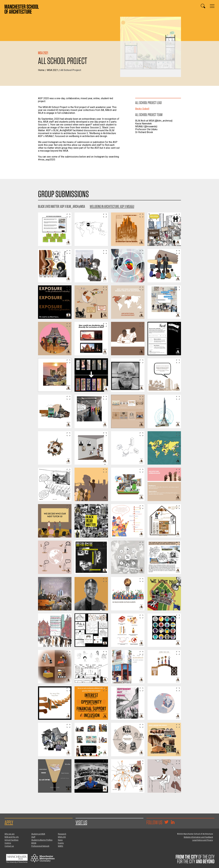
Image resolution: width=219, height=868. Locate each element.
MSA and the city (12, 837)
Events (61, 843)
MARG (61, 846)
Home (41, 70)
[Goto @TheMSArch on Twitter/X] (166, 822)
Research (62, 834)
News (60, 840)
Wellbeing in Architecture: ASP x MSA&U (112, 206)
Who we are (10, 834)
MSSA (34, 843)
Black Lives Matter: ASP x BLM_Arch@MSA (62, 206)
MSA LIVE (62, 837)
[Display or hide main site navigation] (212, 6)
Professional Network (40, 846)
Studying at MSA (38, 834)
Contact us (9, 846)
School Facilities (11, 840)
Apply (9, 822)
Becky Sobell (142, 109)
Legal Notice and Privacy (203, 840)
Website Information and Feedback (198, 837)
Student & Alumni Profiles (42, 840)
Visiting (8, 843)
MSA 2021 (52, 70)
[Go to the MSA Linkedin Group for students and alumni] (173, 822)
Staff (33, 837)
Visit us (81, 822)
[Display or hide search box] (203, 6)
